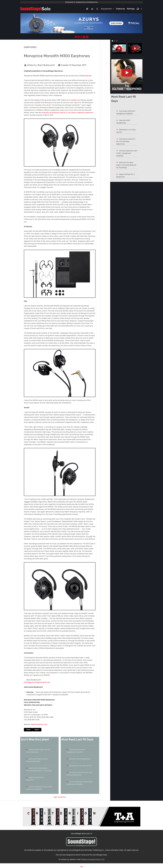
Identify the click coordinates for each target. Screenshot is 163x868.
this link (88, 76)
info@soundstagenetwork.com (93, 860)
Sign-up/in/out (60, 797)
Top (81, 867)
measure (74, 100)
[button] (112, 41)
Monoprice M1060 (47, 108)
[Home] (88, 9)
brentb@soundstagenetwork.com (37, 682)
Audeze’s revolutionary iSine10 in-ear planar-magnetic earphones (67, 113)
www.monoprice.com (39, 724)
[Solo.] (35, 9)
